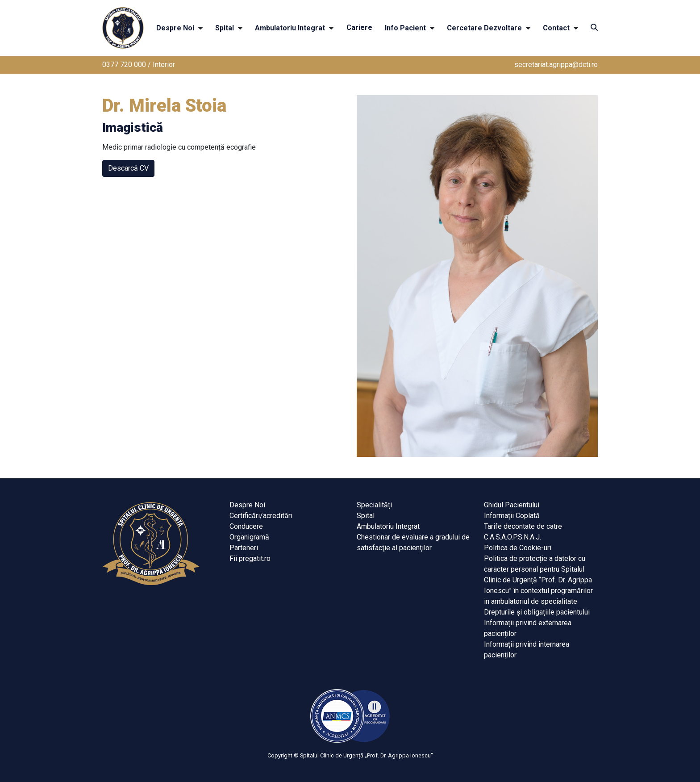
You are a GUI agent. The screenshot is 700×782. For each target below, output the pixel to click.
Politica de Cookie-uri (518, 548)
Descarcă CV (128, 168)
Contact (556, 28)
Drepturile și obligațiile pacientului (537, 612)
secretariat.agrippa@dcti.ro (556, 65)
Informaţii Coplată (512, 516)
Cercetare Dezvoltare (484, 28)
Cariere (359, 27)
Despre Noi (175, 28)
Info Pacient (405, 28)
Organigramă (249, 537)
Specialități (374, 505)
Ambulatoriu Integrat (290, 28)
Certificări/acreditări (261, 516)
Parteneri (244, 548)
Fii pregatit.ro (250, 558)
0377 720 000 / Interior (139, 65)
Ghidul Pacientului (512, 505)
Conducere (246, 526)
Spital (225, 28)
